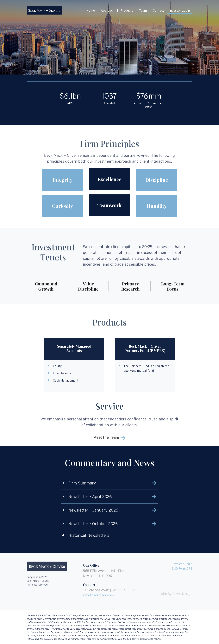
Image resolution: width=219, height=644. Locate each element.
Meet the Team (109, 443)
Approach (108, 10)
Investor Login (180, 10)
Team (143, 10)
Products (127, 10)
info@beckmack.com (98, 590)
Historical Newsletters (89, 535)
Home (91, 10)
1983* (149, 107)
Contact (158, 10)
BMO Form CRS (182, 563)
